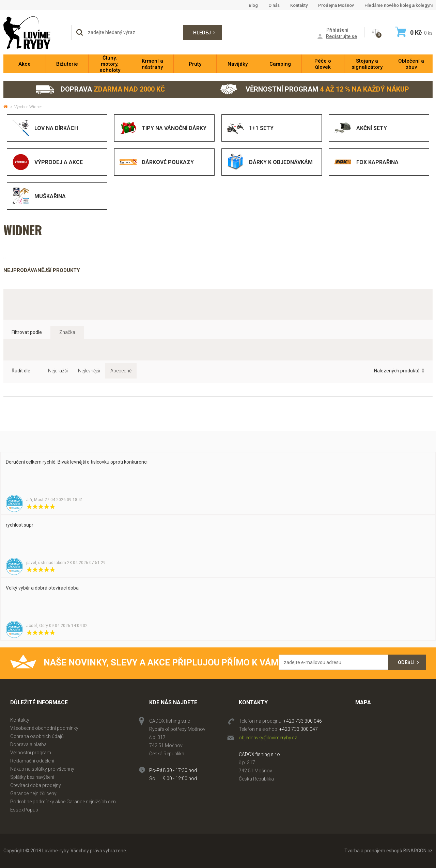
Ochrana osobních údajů (37, 736)
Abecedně (121, 371)
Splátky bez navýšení (32, 777)
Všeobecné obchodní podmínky (44, 728)
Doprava (100, 89)
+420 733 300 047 (299, 729)
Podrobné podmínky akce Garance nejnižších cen (63, 802)
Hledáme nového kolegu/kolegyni (399, 5)
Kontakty (299, 5)
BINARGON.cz (418, 851)
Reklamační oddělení (32, 761)
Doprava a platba (28, 744)
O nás (274, 5)
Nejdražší (58, 371)
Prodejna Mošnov (336, 5)
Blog (253, 5)
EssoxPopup (24, 810)
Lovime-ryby (34, 33)
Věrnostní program (315, 89)
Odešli (406, 662)
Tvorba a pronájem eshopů (373, 851)
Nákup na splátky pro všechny (42, 769)
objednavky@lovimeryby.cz (268, 738)
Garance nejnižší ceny (33, 793)
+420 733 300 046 (303, 721)
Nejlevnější (89, 371)
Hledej (202, 33)
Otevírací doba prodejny (36, 785)
